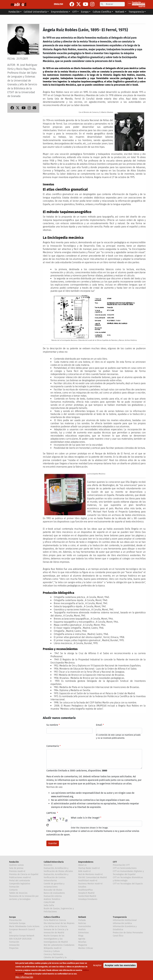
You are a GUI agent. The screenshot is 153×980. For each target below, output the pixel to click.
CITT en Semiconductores (125, 868)
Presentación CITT (121, 865)
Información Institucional (125, 920)
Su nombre (52, 725)
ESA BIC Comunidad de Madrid (92, 877)
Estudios (82, 887)
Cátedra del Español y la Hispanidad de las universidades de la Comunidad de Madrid (59, 961)
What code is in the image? (85, 818)
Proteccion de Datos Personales (128, 933)
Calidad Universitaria (54, 862)
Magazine (83, 945)
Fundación (14, 862)
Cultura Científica (52, 917)
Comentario (53, 746)
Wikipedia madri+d (53, 948)
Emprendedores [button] (60, 12)
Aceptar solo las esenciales (120, 967)
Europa (12, 917)
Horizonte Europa (17, 923)
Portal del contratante (20, 881)
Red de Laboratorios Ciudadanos (59, 945)
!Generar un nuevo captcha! (48, 825)
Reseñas (82, 942)
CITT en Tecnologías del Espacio (128, 884)
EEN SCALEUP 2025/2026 (20, 939)
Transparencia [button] (136, 12)
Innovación (14, 945)
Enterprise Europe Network (22, 936)
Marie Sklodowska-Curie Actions (24, 926)
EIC (11, 933)
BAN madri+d (84, 871)
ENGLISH (58, 4)
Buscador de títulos (53, 890)
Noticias (82, 923)
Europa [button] (85, 12)
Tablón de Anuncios (18, 893)
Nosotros (48, 865)
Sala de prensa (16, 868)
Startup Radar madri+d (89, 868)
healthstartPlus (86, 890)
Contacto (13, 890)
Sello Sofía (49, 905)
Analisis (82, 930)
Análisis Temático (52, 899)
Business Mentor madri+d (90, 884)
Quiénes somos (16, 865)
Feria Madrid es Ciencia (55, 920)
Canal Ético (118, 936)
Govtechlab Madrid (87, 896)
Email (99, 725)
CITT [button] (75, 12)
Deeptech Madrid (86, 893)
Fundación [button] (14, 12)
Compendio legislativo (20, 884)
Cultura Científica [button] (102, 12)
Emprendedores (86, 862)
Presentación (15, 920)
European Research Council (22, 930)
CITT (115, 862)
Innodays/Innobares (88, 899)
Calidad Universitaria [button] (35, 12)
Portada (82, 920)
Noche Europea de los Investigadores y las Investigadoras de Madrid (56, 939)
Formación (14, 887)
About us (82, 865)
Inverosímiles (85, 926)
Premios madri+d (17, 871)
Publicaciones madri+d (20, 877)
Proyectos (14, 948)
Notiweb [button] (120, 12)
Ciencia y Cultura (52, 951)
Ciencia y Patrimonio (53, 954)
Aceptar (97, 967)
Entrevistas (84, 933)
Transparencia (120, 917)
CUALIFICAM (49, 902)
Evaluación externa (53, 896)
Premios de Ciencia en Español (24, 874)
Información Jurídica (122, 923)
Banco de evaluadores (54, 893)
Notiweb (82, 917)
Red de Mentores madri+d (90, 874)
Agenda (82, 939)
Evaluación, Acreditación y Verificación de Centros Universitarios (56, 877)
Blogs (81, 936)
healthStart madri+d (88, 881)
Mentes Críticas (86, 948)
